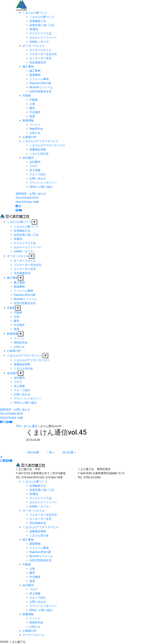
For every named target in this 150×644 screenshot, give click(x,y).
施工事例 (28, 67)
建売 (32, 108)
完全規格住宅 (38, 62)
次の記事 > (69, 452)
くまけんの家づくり (35, 13)
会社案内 (28, 158)
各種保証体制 (38, 149)
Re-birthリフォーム (41, 87)
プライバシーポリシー (43, 183)
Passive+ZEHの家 (40, 83)
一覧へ (51, 452)
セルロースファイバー (43, 38)
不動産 (27, 96)
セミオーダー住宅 (40, 58)
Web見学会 (36, 129)
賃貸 (32, 116)
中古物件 (35, 112)
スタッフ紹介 (38, 174)
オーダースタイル (34, 46)
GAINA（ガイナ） (40, 42)
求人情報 (35, 170)
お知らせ (35, 133)
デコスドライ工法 (40, 33)
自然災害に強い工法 (42, 25)
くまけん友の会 (39, 154)
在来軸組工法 (38, 21)
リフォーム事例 (39, 79)
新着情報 (28, 120)
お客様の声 (29, 137)
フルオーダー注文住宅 (43, 54)
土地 (32, 104)
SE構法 (34, 29)
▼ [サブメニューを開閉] (34, 222)
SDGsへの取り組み (41, 187)
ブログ (34, 166)
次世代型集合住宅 (40, 91)
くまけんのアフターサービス (40, 141)
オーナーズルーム (34, 635)
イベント (35, 125)
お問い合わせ (38, 178)
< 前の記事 (33, 452)
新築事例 (35, 75)
